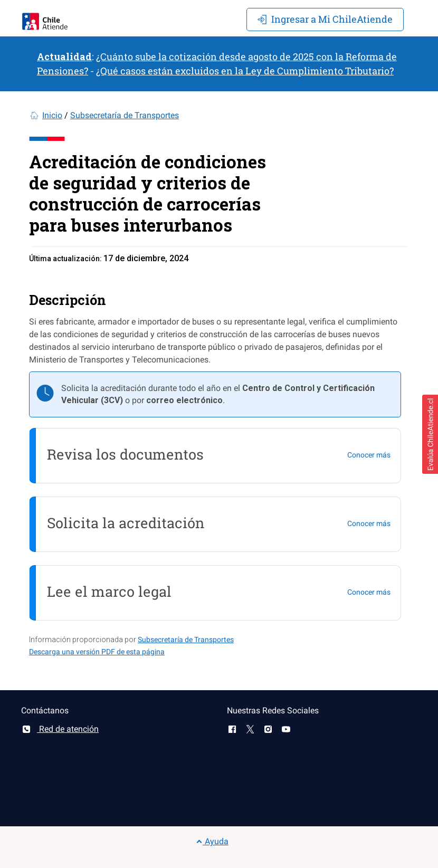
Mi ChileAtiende (325, 19)
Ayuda (212, 841)
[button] (430, 434)
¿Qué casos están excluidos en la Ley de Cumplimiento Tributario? (245, 71)
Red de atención (60, 729)
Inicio (52, 115)
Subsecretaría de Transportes (125, 115)
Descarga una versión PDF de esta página (97, 652)
